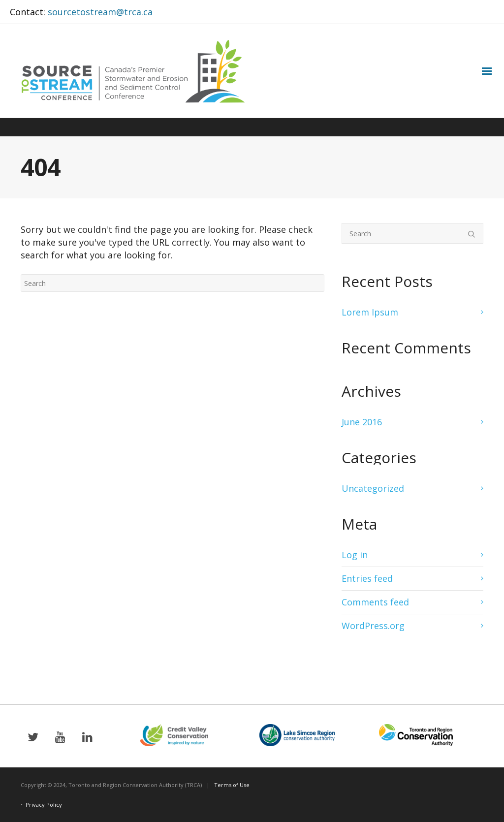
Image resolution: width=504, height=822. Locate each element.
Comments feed (375, 602)
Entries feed (367, 578)
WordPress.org (373, 626)
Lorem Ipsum (370, 312)
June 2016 (362, 422)
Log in (355, 555)
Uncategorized (373, 488)
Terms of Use (232, 785)
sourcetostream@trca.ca (100, 12)
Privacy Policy (44, 805)
